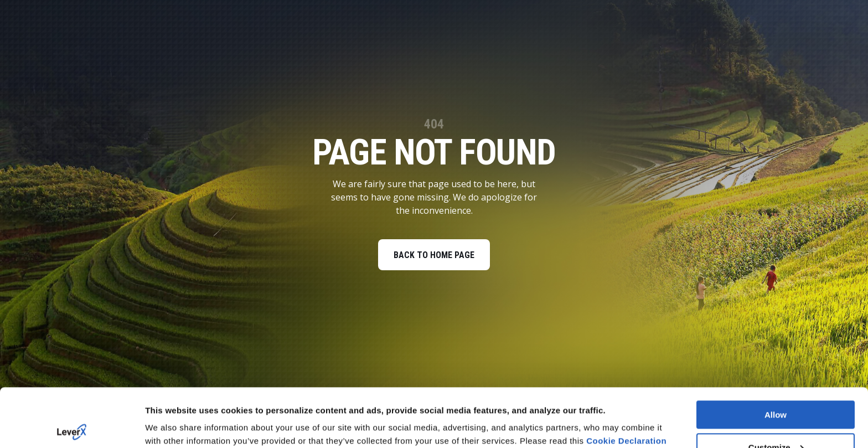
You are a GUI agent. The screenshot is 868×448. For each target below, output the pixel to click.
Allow (776, 356)
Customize (776, 389)
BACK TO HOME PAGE (434, 255)
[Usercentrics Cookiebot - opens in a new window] (72, 426)
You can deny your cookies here (209, 426)
